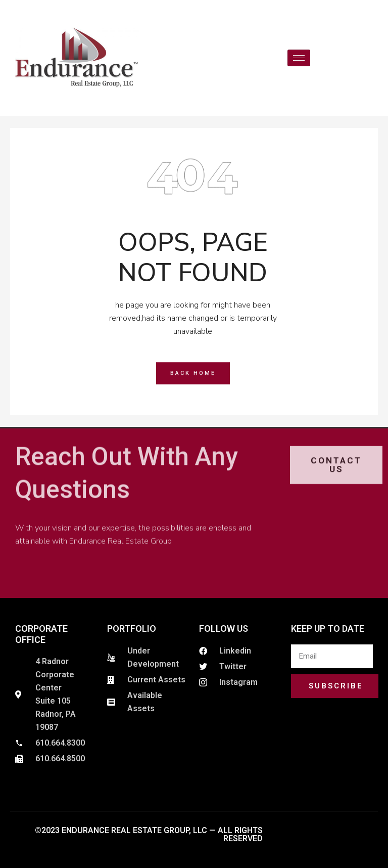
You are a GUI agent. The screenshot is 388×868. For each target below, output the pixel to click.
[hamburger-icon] (299, 58)
